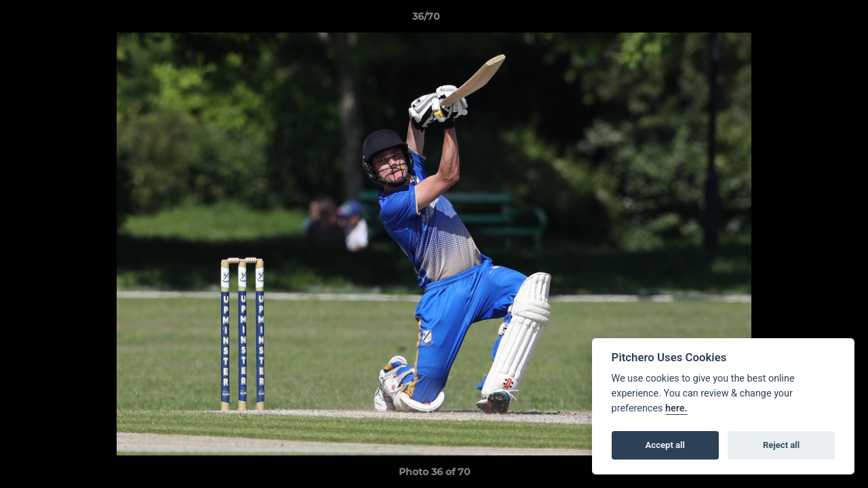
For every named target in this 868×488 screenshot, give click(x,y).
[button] (811, 20)
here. (676, 408)
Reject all (781, 445)
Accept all (665, 445)
